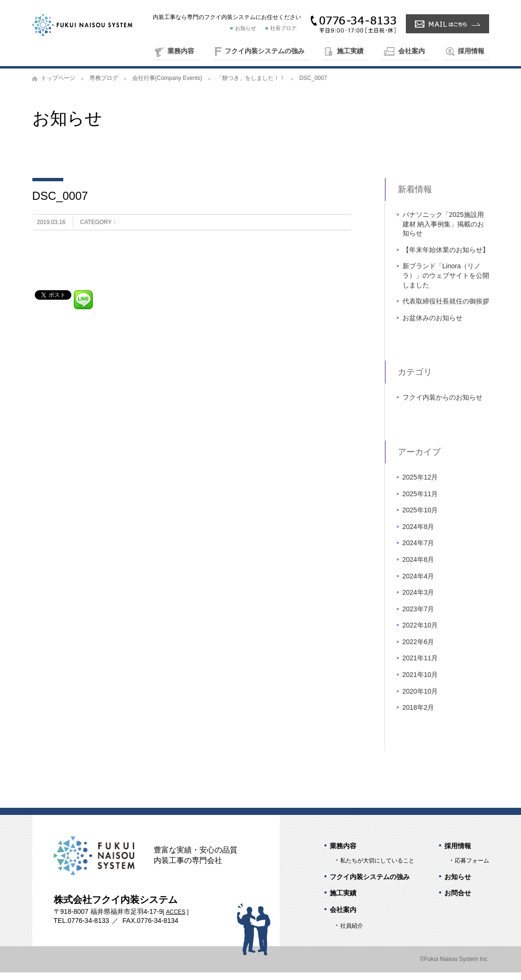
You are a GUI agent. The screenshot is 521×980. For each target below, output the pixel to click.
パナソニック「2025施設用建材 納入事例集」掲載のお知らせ (443, 231)
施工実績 (350, 51)
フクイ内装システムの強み (265, 51)
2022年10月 (420, 633)
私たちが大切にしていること (377, 868)
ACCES (176, 920)
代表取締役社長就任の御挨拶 (446, 309)
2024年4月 (418, 583)
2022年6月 (418, 649)
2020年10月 (420, 698)
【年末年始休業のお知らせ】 (446, 257)
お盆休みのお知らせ (433, 325)
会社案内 (412, 51)
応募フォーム (472, 868)
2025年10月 (420, 518)
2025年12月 (420, 485)
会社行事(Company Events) (167, 86)
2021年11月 (420, 666)
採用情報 (471, 51)
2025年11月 (420, 501)
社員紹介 (352, 933)
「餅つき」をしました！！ (251, 86)
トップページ (58, 86)
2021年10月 (420, 682)
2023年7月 (418, 616)
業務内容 (181, 51)
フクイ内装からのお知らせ (442, 405)
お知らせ (246, 28)
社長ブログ (283, 28)
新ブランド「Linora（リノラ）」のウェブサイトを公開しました (446, 283)
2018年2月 (418, 715)
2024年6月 (418, 567)
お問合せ (458, 901)
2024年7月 (418, 550)
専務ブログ (104, 86)
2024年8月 (418, 534)
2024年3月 (418, 600)
